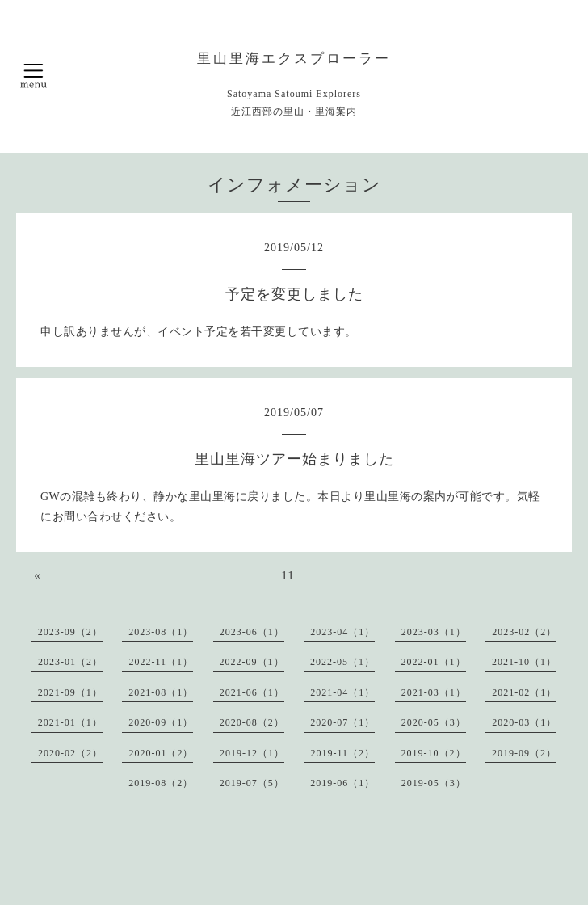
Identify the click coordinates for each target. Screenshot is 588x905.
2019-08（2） (161, 783)
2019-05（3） (434, 783)
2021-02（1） (524, 692)
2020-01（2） (161, 753)
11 (288, 575)
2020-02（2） (70, 753)
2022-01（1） (434, 662)
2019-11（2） (342, 753)
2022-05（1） (342, 662)
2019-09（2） (524, 753)
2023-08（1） (161, 632)
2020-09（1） (161, 722)
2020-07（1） (342, 722)
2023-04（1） (342, 632)
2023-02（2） (524, 632)
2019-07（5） (252, 783)
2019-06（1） (342, 783)
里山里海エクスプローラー (294, 59)
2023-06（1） (252, 632)
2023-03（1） (434, 632)
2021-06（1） (252, 692)
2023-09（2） (70, 632)
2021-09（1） (70, 692)
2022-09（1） (252, 662)
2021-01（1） (70, 722)
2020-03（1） (524, 722)
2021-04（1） (342, 692)
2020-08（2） (252, 722)
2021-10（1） (524, 662)
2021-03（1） (434, 692)
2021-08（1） (161, 692)
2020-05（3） (434, 722)
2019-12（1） (252, 753)
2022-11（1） (161, 662)
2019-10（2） (434, 753)
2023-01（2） (70, 662)
